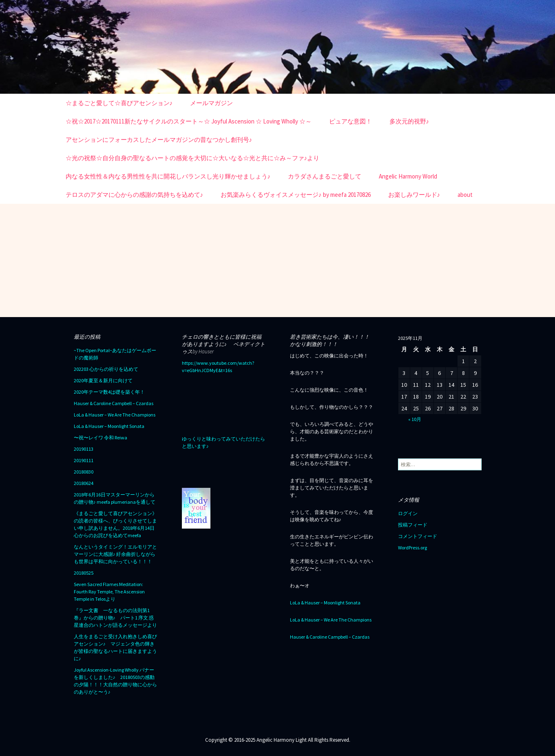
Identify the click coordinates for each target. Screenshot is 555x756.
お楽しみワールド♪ (414, 195)
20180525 (84, 573)
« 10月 (415, 419)
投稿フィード (413, 525)
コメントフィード (418, 536)
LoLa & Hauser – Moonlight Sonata (109, 426)
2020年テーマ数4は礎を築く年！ (109, 392)
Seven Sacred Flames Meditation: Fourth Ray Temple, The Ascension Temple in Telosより (109, 592)
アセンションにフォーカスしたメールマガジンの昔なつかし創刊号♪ (159, 140)
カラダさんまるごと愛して (325, 176)
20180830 (84, 472)
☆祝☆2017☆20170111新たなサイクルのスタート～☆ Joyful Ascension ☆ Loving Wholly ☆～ (189, 121)
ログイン (408, 513)
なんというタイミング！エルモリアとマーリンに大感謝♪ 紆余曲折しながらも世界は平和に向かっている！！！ (115, 554)
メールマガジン (211, 103)
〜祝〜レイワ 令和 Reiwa (101, 438)
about (465, 195)
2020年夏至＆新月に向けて (103, 380)
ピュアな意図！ (350, 121)
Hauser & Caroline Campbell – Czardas (114, 403)
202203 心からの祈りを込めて (106, 369)
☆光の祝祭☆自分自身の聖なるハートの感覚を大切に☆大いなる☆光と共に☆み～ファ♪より (193, 158)
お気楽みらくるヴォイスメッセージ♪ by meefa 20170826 (296, 195)
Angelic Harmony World (408, 176)
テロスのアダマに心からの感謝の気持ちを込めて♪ (135, 195)
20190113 (84, 449)
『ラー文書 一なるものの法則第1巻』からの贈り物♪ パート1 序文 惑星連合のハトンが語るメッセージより (115, 618)
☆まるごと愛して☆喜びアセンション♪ (119, 103)
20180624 (84, 483)
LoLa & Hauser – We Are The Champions (115, 415)
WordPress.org (412, 548)
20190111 (84, 460)
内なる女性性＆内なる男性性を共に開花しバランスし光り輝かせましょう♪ (168, 176)
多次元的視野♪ (409, 121)
